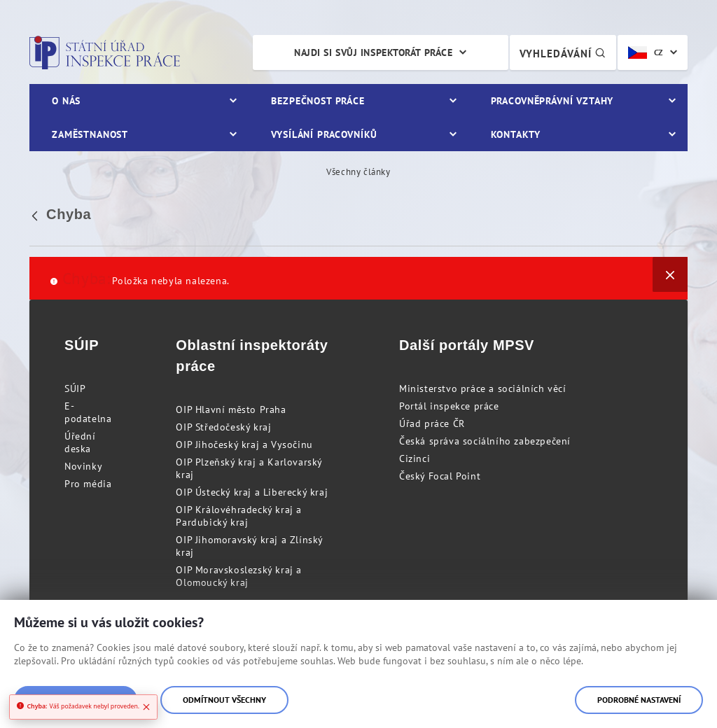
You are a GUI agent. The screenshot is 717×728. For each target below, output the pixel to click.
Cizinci (415, 458)
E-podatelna (88, 412)
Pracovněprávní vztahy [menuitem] (552, 101)
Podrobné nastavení (639, 700)
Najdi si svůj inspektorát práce (373, 52)
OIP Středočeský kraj (223, 427)
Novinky (83, 466)
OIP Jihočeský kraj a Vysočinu (244, 444)
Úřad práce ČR (432, 423)
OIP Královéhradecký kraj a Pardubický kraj (239, 516)
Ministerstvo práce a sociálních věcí (483, 388)
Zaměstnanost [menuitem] (90, 134)
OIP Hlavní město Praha (231, 409)
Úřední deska (80, 442)
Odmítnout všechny (224, 700)
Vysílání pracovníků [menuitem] (324, 134)
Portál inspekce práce (449, 406)
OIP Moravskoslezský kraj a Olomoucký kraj (239, 576)
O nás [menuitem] (66, 101)
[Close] (146, 707)
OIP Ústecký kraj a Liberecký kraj (252, 492)
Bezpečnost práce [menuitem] (318, 101)
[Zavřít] (670, 274)
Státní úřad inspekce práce (105, 52)
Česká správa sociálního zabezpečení (485, 441)
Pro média (88, 484)
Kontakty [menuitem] (516, 134)
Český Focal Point (440, 476)
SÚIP (75, 388)
